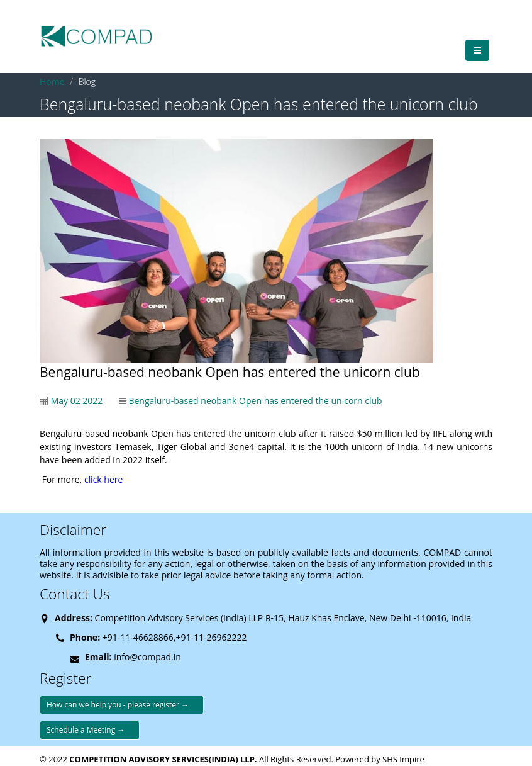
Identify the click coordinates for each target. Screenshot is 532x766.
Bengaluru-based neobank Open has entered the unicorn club (255, 401)
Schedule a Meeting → (90, 730)
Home (52, 82)
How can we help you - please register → (122, 705)
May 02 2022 (77, 401)
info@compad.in (147, 657)
